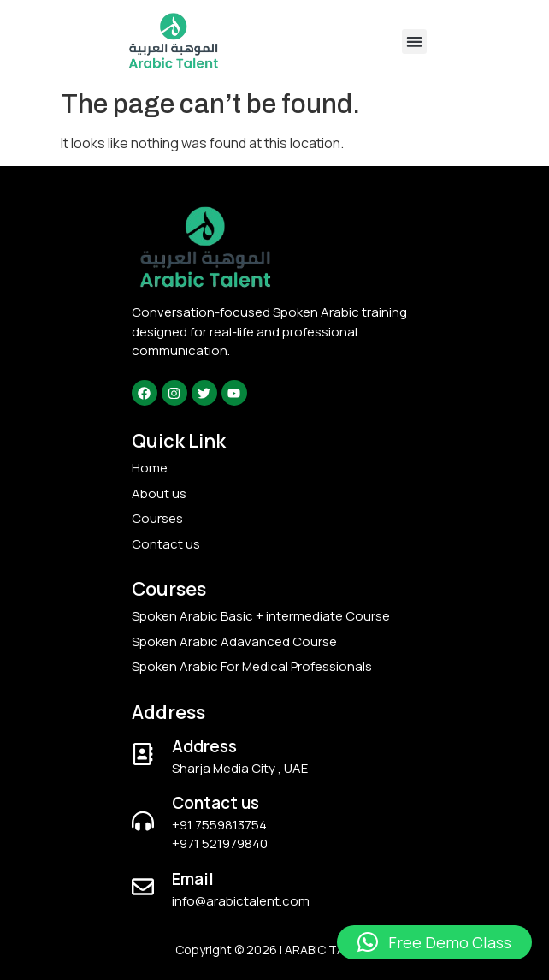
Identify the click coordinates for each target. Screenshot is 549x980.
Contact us (215, 803)
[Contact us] (143, 821)
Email (193, 879)
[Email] (143, 887)
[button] (414, 42)
